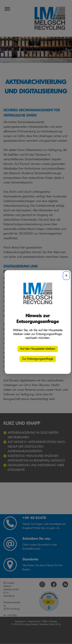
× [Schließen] (66, 275)
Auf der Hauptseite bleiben (38, 349)
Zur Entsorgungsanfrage (38, 359)
